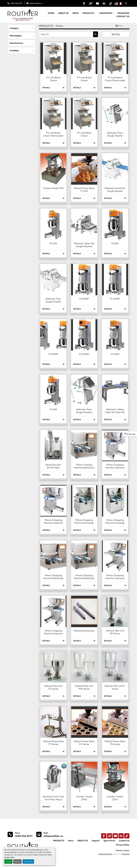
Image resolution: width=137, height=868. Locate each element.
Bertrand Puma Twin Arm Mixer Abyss (53, 798)
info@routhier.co (36, 3)
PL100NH (84, 354)
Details (53, 88)
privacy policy (9, 857)
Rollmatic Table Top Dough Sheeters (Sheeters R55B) (84, 246)
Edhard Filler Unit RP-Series (115, 632)
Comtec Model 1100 (53, 188)
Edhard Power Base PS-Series (115, 743)
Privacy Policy (123, 845)
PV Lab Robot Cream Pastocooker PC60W (115, 80)
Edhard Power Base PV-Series (84, 743)
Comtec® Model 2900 (84, 798)
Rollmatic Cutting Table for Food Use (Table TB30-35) (115, 412)
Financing (123, 13)
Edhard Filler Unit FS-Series (53, 687)
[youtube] (97, 3)
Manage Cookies (123, 850)
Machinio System (105, 854)
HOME (51, 13)
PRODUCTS (88, 13)
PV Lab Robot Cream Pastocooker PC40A (53, 136)
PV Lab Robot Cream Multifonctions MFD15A (84, 82)
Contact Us (123, 16)
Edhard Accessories (84, 631)
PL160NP (84, 299)
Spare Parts (109, 841)
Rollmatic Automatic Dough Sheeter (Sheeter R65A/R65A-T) (115, 193)
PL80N (115, 243)
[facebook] (84, 3)
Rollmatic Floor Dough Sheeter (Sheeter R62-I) (115, 136)
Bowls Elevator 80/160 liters (53, 466)
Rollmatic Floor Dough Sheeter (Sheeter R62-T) (53, 302)
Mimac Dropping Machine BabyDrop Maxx (53, 578)
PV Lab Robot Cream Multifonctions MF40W (84, 137)
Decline (17, 861)
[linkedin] (104, 3)
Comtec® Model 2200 (115, 798)
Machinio (126, 854)
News (76, 13)
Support (96, 841)
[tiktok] (111, 3)
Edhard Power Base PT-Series (53, 743)
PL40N (53, 243)
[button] (89, 13)
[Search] (66, 34)
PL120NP (53, 354)
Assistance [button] (106, 13)
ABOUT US (63, 13)
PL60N (53, 409)
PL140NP (115, 299)
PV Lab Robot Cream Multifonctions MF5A (53, 80)
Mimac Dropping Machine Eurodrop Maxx (115, 523)
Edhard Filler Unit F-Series (115, 687)
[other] (91, 3)
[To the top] (130, 434)
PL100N (115, 354)
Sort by (116, 34)
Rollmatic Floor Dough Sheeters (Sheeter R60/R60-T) (84, 414)
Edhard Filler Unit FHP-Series (84, 687)
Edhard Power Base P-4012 (84, 190)
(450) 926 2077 (16, 3)
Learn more (28, 861)
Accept (8, 861)
